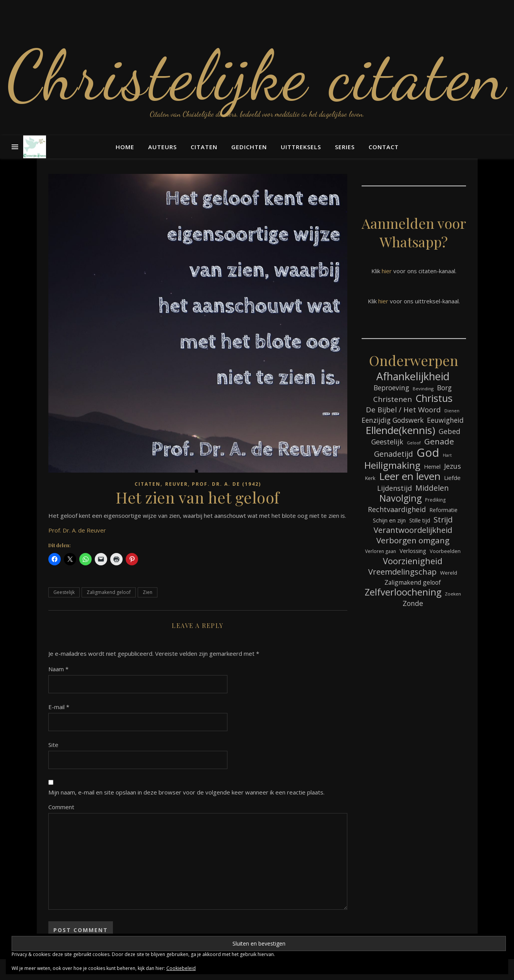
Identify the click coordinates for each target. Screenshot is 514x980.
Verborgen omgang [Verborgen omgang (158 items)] (413, 540)
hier (387, 271)
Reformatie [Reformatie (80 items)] (443, 510)
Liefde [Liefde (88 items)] (452, 478)
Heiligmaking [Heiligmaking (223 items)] (392, 465)
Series (345, 147)
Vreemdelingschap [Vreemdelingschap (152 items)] (402, 572)
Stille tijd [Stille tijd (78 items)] (420, 520)
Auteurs (162, 147)
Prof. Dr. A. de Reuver (77, 530)
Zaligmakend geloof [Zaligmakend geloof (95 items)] (413, 582)
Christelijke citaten (257, 75)
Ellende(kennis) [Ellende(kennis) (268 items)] (400, 430)
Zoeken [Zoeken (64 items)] (453, 594)
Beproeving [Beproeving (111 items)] (391, 388)
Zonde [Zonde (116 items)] (413, 603)
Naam (58, 669)
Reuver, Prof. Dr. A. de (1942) (213, 484)
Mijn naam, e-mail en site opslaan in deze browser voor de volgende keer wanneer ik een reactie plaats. (186, 792)
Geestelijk (64, 592)
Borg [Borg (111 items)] (444, 388)
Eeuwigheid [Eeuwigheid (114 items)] (445, 420)
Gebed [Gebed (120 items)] (449, 431)
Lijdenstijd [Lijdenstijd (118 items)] (394, 488)
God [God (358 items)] (428, 453)
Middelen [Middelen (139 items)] (432, 488)
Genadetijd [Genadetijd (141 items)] (394, 454)
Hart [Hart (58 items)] (447, 455)
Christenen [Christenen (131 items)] (393, 399)
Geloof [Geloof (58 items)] (414, 443)
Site (53, 745)
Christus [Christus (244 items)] (434, 398)
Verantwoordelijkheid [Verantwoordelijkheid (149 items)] (413, 530)
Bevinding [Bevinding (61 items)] (423, 389)
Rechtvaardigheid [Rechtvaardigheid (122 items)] (397, 509)
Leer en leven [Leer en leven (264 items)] (410, 476)
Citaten (204, 147)
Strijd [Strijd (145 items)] (443, 520)
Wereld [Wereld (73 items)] (449, 573)
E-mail (59, 707)
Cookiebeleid (181, 968)
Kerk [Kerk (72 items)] (370, 478)
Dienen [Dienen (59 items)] (452, 411)
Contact (384, 147)
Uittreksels (301, 147)
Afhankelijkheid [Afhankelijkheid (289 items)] (413, 376)
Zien (148, 592)
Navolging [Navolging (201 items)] (400, 498)
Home (125, 147)
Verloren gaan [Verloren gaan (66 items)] (381, 551)
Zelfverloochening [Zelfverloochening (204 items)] (403, 592)
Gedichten (249, 147)
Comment (61, 807)
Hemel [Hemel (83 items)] (432, 467)
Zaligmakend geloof (109, 592)
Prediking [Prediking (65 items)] (435, 500)
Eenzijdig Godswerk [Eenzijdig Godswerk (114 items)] (393, 420)
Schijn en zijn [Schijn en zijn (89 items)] (389, 520)
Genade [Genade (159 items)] (439, 442)
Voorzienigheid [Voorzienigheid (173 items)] (413, 561)
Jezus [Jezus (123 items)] (453, 466)
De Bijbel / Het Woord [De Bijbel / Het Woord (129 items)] (403, 409)
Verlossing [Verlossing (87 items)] (413, 551)
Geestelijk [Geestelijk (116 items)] (387, 442)
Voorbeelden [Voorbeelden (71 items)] (445, 551)
